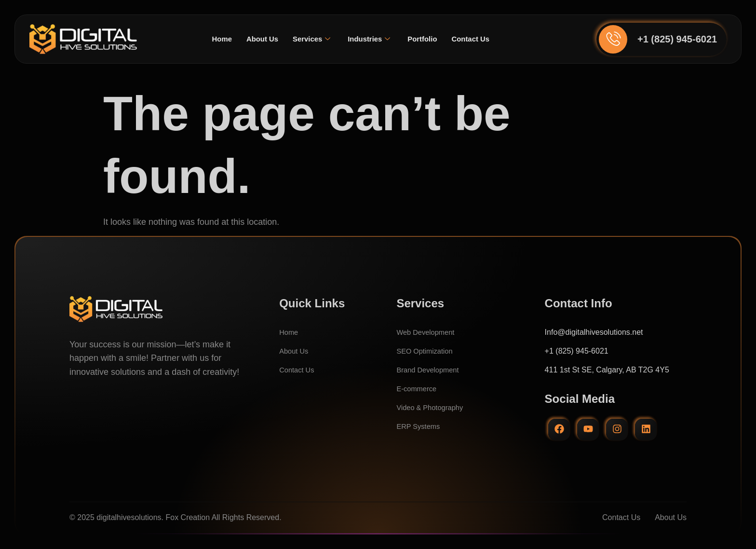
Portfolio (425, 39)
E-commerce (418, 389)
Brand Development (430, 370)
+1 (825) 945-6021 (677, 39)
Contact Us (476, 39)
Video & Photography (433, 407)
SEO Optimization (427, 351)
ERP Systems (420, 426)
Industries (370, 39)
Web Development (428, 332)
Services (310, 39)
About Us (258, 39)
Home (216, 39)
